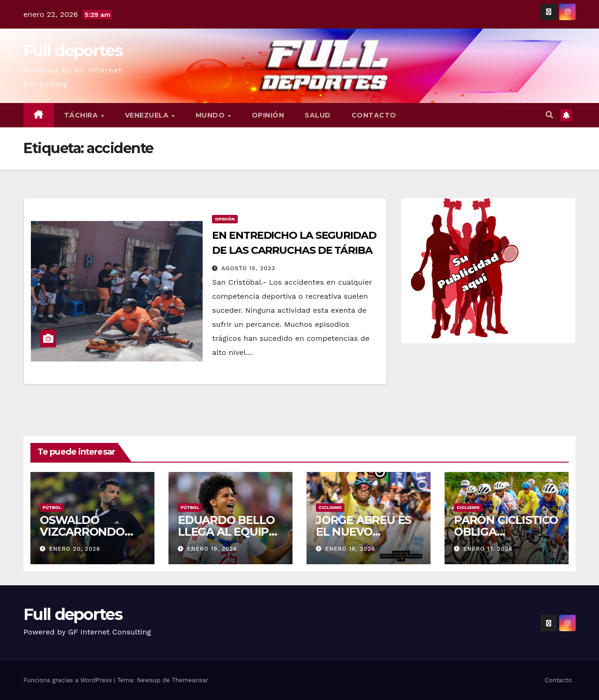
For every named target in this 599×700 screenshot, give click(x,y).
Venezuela (148, 115)
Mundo (211, 115)
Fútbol (52, 507)
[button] (549, 115)
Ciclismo (330, 507)
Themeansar (190, 680)
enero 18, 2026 (350, 549)
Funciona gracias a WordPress (69, 680)
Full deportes (73, 51)
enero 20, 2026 (75, 549)
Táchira (82, 115)
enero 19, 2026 (212, 549)
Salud (318, 115)
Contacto (374, 115)
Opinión (268, 115)
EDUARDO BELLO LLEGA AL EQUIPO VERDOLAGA (228, 532)
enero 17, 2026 (488, 549)
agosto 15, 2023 (248, 268)
